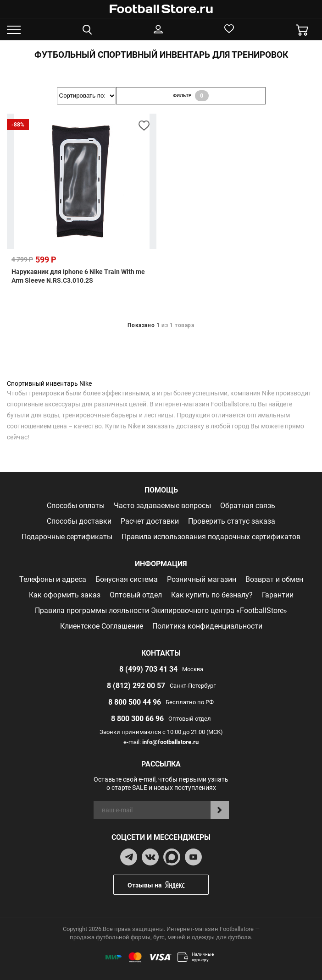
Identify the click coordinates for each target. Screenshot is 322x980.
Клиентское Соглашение (102, 626)
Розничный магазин (202, 579)
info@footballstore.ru (170, 742)
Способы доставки (79, 521)
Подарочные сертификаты (67, 537)
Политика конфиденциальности (207, 626)
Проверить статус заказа (232, 521)
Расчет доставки (150, 521)
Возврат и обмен (274, 579)
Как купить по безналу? (212, 595)
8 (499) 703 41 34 (148, 669)
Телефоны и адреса (53, 579)
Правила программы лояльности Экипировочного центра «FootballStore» (161, 610)
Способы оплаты (76, 506)
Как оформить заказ (65, 595)
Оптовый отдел (136, 595)
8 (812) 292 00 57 (136, 686)
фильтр (191, 96)
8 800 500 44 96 (135, 702)
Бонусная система (127, 579)
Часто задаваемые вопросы (162, 506)
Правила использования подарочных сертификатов (211, 537)
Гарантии (278, 595)
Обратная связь (248, 506)
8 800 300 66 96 (137, 719)
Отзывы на (168, 885)
